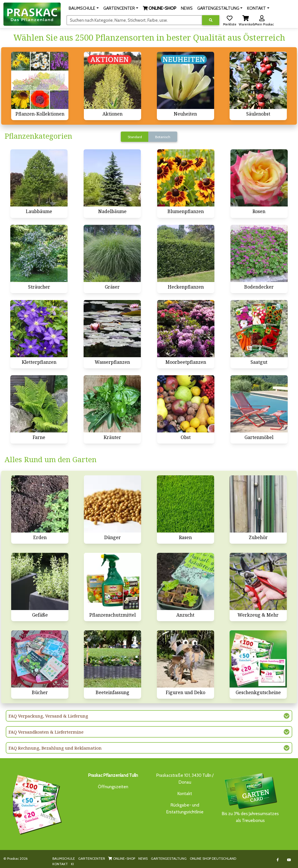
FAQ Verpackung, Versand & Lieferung (48, 716)
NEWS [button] (187, 8)
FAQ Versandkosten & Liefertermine (46, 732)
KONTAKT (60, 864)
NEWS (143, 858)
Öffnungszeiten (113, 787)
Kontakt (185, 794)
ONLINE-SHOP (122, 858)
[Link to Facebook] (278, 860)
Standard (135, 137)
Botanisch (163, 137)
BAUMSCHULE (64, 858)
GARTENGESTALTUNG (169, 858)
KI (72, 864)
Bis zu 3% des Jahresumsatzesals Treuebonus (250, 798)
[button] (84, 8)
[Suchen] (134, 20)
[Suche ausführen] (211, 20)
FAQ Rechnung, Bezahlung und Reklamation (55, 748)
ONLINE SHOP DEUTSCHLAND (213, 858)
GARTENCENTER (92, 858)
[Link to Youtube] (289, 860)
